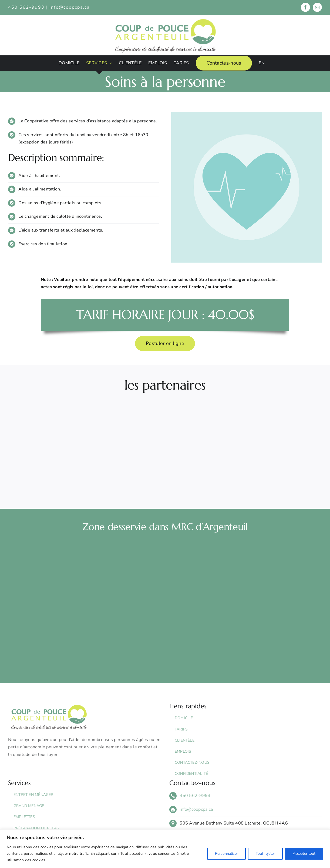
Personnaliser (226, 854)
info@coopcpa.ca (70, 7)
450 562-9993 (195, 796)
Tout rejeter (265, 854)
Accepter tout (304, 854)
